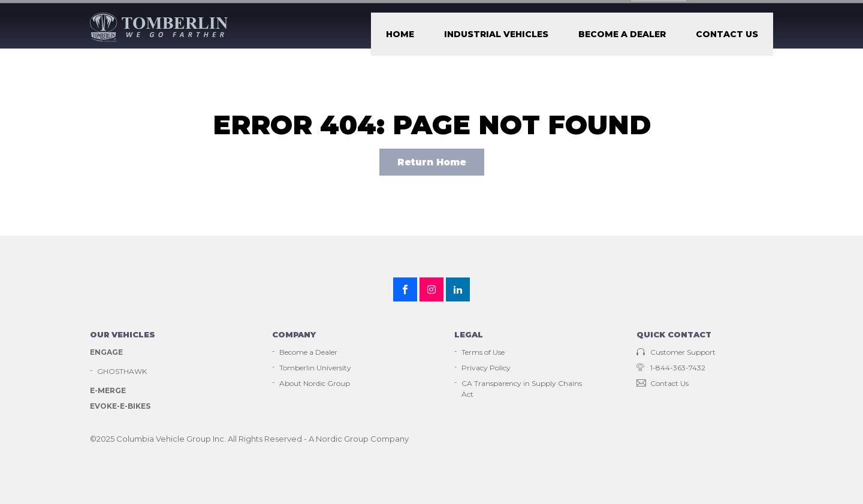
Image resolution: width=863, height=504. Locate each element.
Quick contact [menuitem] (674, 352)
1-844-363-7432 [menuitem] (671, 384)
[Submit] (765, 10)
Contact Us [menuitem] (663, 400)
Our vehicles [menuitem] (123, 352)
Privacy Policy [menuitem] (486, 384)
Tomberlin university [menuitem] (702, 10)
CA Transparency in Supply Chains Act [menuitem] (522, 405)
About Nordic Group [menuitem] (315, 400)
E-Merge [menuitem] (108, 407)
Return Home (432, 179)
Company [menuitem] (294, 352)
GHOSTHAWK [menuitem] (122, 388)
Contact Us (743, 42)
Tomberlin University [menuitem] (315, 384)
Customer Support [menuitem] (525, 10)
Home (518, 42)
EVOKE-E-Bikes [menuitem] (120, 423)
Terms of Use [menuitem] (483, 369)
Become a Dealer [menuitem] (308, 369)
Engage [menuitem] (106, 369)
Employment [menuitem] (612, 10)
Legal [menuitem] (469, 352)
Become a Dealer (672, 42)
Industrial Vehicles (583, 42)
